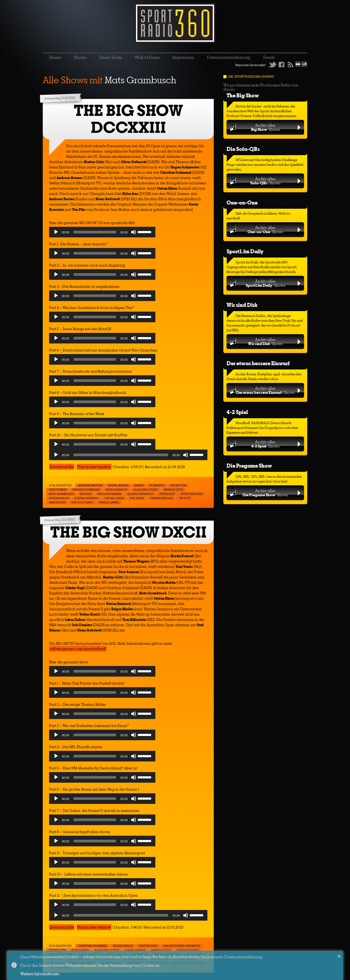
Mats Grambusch (61, 494)
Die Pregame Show (249, 466)
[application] (102, 233)
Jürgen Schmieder (86, 490)
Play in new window (94, 467)
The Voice (137, 498)
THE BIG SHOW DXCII (128, 532)
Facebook (281, 64)
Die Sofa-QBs (243, 149)
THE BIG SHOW (114, 498)
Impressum (183, 57)
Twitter (272, 64)
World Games (109, 502)
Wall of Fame (147, 57)
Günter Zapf (148, 946)
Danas (139, 485)
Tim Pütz (185, 498)
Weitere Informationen (40, 974)
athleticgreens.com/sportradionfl (78, 649)
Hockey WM (57, 950)
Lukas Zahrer (136, 950)
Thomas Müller (161, 498)
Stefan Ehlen (59, 498)
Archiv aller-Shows (265, 127)
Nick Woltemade (109, 494)
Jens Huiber (58, 490)
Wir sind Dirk (242, 305)
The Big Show (243, 95)
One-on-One (242, 202)
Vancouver (57, 502)
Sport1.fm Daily (245, 251)
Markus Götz (174, 490)
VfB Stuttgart (82, 502)
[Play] (56, 232)
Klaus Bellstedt (146, 490)
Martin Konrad (188, 950)
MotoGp (86, 494)
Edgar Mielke (123, 946)
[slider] (95, 232)
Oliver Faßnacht (140, 494)
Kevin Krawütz (117, 490)
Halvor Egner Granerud (182, 946)
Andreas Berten (90, 485)
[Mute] (134, 232)
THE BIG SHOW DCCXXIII (128, 119)
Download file (62, 467)
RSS (291, 64)
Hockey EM (178, 485)
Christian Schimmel (93, 946)
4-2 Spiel (237, 412)
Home (55, 57)
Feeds (269, 57)
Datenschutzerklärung (229, 57)
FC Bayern (157, 485)
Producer (167, 494)
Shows (80, 57)
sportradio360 (192, 494)
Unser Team (110, 57)
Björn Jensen (118, 485)
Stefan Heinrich (87, 498)
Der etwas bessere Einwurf (258, 363)
